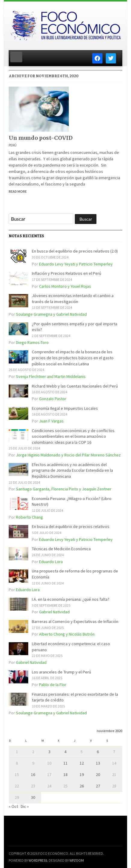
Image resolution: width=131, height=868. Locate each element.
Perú (13, 145)
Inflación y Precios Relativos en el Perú (67, 273)
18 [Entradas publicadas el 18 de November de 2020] (65, 774)
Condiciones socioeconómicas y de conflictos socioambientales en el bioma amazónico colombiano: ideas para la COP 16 (73, 436)
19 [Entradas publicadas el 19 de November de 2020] (82, 774)
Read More (18, 191)
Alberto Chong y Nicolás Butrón (67, 634)
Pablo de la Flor (53, 685)
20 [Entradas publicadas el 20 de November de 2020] (98, 774)
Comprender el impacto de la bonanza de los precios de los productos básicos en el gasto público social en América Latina (73, 358)
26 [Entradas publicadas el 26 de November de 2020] (82, 786)
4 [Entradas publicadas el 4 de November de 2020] (65, 752)
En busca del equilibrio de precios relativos (71, 526)
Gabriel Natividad (54, 612)
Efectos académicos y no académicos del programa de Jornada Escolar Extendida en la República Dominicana (72, 470)
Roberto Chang (29, 517)
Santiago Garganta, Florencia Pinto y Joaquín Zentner (64, 489)
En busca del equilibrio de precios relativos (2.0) (75, 251)
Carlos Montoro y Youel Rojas (65, 286)
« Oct (13, 806)
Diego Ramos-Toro (32, 342)
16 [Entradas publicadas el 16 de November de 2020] (33, 774)
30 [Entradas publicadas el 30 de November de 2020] (33, 797)
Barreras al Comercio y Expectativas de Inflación (75, 621)
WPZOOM (77, 860)
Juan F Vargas (51, 421)
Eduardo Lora (51, 562)
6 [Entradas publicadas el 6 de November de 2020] (98, 752)
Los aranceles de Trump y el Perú (61, 672)
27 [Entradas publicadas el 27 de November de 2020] (98, 786)
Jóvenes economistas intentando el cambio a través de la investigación (73, 299)
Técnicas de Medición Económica (61, 549)
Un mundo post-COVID (41, 138)
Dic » (25, 806)
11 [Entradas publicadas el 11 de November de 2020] (65, 763)
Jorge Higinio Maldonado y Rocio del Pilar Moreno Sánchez (68, 455)
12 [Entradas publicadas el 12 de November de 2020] (82, 763)
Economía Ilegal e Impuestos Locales (65, 408)
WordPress (38, 860)
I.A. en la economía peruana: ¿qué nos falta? (71, 599)
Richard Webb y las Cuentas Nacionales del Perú (75, 386)
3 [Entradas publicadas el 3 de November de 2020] (49, 752)
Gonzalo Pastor (53, 399)
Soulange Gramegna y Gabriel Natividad (51, 314)
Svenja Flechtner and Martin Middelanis (51, 376)
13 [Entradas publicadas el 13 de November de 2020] (98, 763)
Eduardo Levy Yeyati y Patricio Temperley (76, 264)
